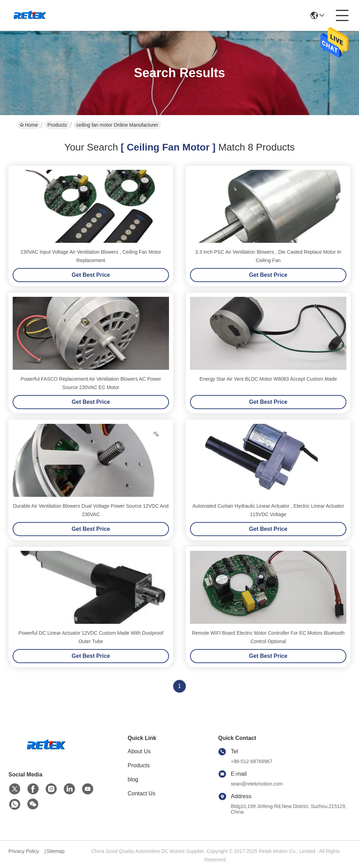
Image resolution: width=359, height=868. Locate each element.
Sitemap (56, 851)
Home (29, 125)
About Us (139, 751)
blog (133, 779)
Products (57, 125)
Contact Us (141, 793)
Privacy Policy (24, 851)
